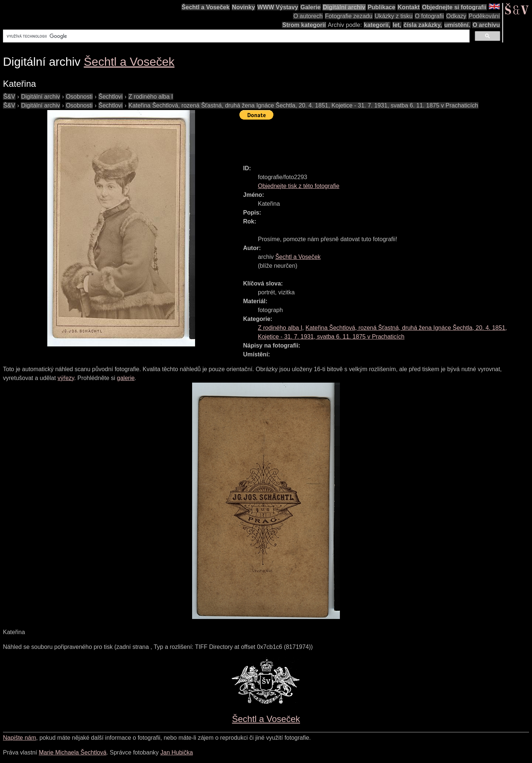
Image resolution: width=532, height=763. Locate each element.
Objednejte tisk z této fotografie (299, 186)
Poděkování (484, 16)
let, (397, 25)
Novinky (243, 7)
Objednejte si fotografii (454, 7)
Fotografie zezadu (349, 16)
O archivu (486, 25)
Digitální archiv (344, 7)
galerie (126, 378)
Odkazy (456, 16)
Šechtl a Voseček (206, 7)
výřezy (66, 378)
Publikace (381, 7)
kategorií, (377, 25)
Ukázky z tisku (393, 16)
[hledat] (236, 36)
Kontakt (409, 7)
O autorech (308, 16)
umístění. (457, 25)
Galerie (310, 7)
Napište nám (20, 738)
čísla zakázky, (423, 25)
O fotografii (429, 16)
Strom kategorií (304, 25)
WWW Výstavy (278, 7)
